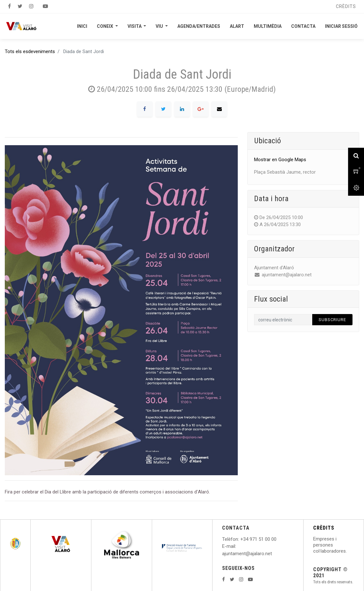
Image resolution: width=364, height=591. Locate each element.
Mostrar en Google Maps (280, 160)
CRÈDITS (324, 528)
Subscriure (332, 320)
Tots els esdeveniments (30, 51)
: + (241, 539)
